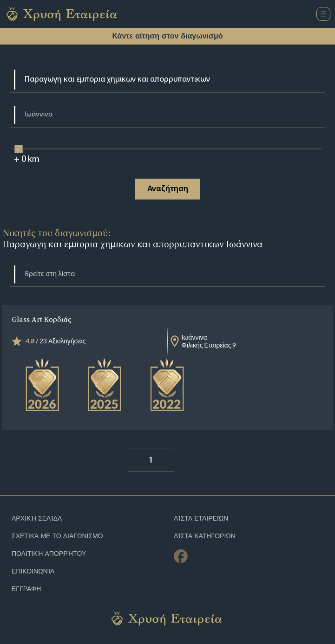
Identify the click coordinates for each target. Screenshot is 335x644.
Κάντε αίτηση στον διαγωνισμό (167, 36)
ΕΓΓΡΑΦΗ (26, 589)
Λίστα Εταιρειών (201, 518)
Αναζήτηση (168, 189)
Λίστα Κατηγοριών (205, 536)
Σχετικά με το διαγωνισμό (57, 536)
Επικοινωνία (33, 571)
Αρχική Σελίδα (37, 518)
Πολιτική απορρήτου (49, 554)
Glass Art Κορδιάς (42, 319)
